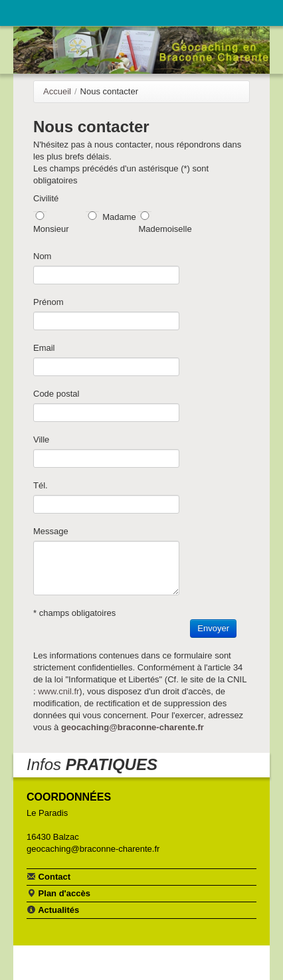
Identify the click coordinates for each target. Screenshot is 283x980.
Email (44, 348)
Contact (48, 876)
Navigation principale (23, 13)
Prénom (48, 302)
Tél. (41, 485)
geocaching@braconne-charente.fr (133, 727)
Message (51, 531)
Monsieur (51, 229)
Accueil (57, 91)
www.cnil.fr (58, 691)
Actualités (53, 910)
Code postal (56, 394)
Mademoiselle (165, 229)
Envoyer (213, 628)
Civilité (46, 198)
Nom (42, 256)
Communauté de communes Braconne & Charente (218, 11)
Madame (119, 217)
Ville (41, 440)
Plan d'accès (58, 893)
